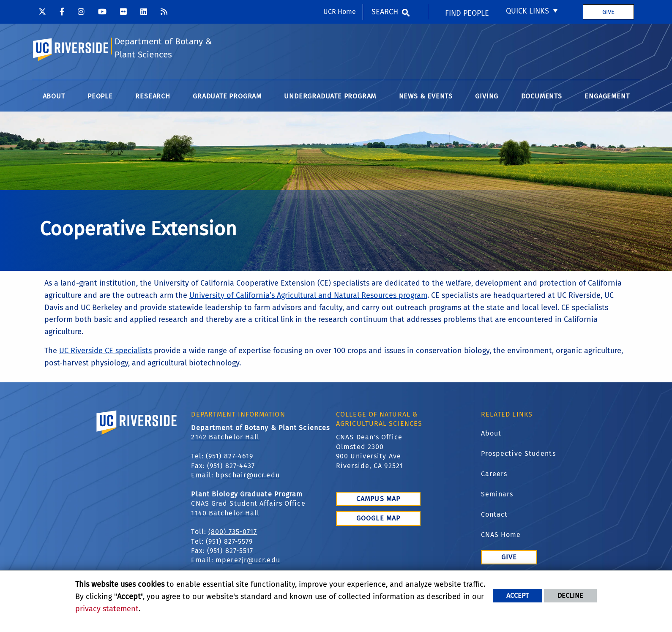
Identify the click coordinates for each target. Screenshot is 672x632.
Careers (494, 474)
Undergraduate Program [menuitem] (330, 96)
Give (608, 12)
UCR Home (340, 12)
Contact (494, 514)
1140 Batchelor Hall (225, 513)
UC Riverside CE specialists (105, 351)
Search (385, 12)
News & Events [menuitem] (426, 96)
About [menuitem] (54, 96)
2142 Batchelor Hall (225, 437)
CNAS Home (501, 535)
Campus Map (378, 499)
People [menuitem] (100, 96)
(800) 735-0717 (233, 532)
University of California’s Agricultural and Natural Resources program (308, 295)
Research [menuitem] (153, 96)
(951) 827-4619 (229, 456)
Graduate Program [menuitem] (227, 96)
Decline (570, 595)
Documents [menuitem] (542, 96)
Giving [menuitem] (487, 96)
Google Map (378, 518)
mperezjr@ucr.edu (248, 560)
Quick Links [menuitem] (527, 11)
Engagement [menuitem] (607, 96)
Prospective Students (518, 454)
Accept (518, 595)
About (491, 433)
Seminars (497, 494)
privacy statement (107, 609)
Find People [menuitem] (467, 13)
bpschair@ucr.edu (248, 475)
